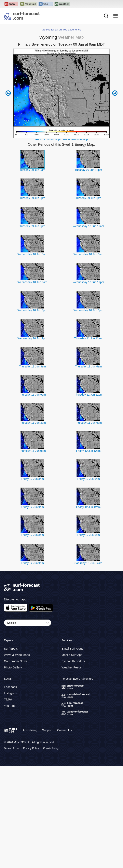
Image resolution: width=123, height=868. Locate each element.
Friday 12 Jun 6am (88, 479)
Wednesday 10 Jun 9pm (32, 338)
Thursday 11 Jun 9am (32, 395)
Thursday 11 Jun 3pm (32, 423)
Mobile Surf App (72, 655)
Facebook (10, 687)
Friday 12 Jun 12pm (88, 507)
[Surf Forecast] (22, 16)
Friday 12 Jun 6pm (88, 535)
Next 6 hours (115, 93)
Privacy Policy (31, 748)
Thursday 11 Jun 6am (88, 366)
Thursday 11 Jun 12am (88, 338)
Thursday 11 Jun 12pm (88, 395)
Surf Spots (11, 648)
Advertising (30, 730)
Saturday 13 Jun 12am (88, 563)
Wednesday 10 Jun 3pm (32, 310)
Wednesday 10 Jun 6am (88, 254)
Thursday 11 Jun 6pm (88, 423)
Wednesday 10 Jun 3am (32, 254)
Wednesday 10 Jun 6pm (88, 310)
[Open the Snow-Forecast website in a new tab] (11, 4)
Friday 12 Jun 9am (32, 507)
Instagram (11, 693)
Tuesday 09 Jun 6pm (88, 198)
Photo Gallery (13, 667)
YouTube (10, 706)
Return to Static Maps (48, 139)
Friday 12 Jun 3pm (32, 535)
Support (47, 730)
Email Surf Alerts (72, 648)
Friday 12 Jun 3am (32, 479)
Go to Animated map (75, 139)
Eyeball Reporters (73, 661)
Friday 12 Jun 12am (88, 451)
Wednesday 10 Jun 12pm (88, 282)
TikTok (8, 699)
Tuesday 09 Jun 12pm (88, 170)
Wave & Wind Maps (17, 655)
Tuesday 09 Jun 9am (32, 170)
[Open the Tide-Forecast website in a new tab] (46, 4)
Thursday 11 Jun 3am (32, 366)
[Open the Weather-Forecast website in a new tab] (62, 4)
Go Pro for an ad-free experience (62, 30)
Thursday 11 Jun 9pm (32, 451)
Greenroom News (16, 661)
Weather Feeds (72, 667)
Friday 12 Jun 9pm (32, 563)
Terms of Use (12, 748)
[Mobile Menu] (116, 16)
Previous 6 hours (8, 93)
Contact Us (64, 730)
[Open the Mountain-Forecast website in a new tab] (28, 4)
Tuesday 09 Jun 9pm (32, 226)
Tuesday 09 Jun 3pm (32, 198)
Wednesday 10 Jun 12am (88, 226)
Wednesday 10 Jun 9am (32, 282)
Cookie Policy (51, 748)
